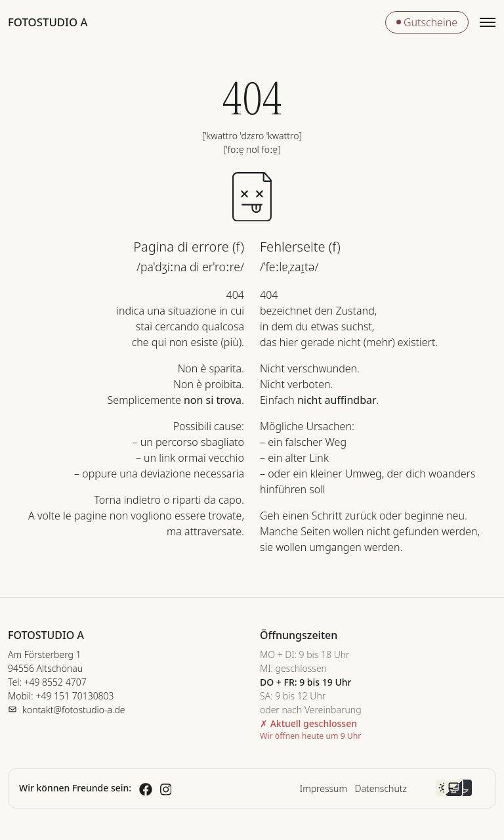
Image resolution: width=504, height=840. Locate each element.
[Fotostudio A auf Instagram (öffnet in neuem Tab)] (166, 788)
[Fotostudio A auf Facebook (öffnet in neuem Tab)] (146, 788)
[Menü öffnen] (488, 22)
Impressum (324, 788)
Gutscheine (427, 22)
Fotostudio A (48, 22)
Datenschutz (381, 788)
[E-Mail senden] (67, 710)
